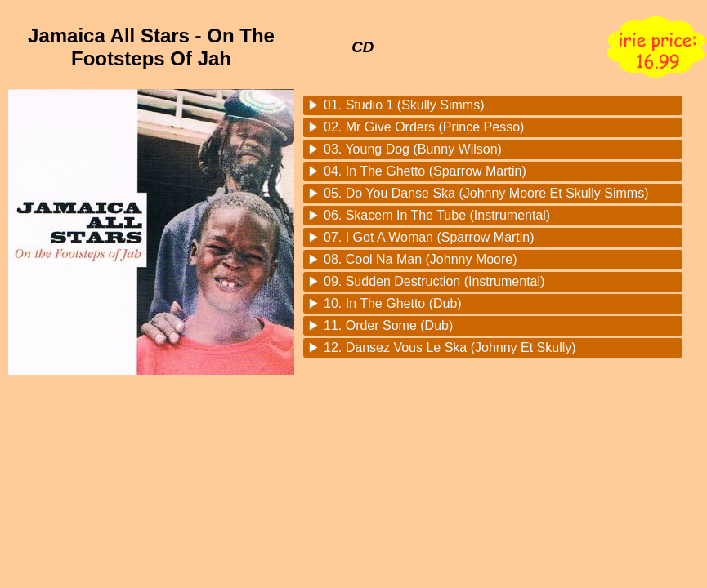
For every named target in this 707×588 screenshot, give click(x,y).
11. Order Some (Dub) (388, 325)
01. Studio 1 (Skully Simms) (404, 105)
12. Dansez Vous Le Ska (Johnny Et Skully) (450, 347)
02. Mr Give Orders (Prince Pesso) (424, 127)
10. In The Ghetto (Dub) (393, 303)
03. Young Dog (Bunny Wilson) (413, 149)
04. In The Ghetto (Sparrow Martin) (425, 171)
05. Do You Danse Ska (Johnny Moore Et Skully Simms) (486, 193)
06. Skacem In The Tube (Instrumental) (437, 215)
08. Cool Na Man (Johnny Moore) (421, 259)
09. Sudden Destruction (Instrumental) (434, 281)
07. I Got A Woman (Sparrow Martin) (429, 237)
